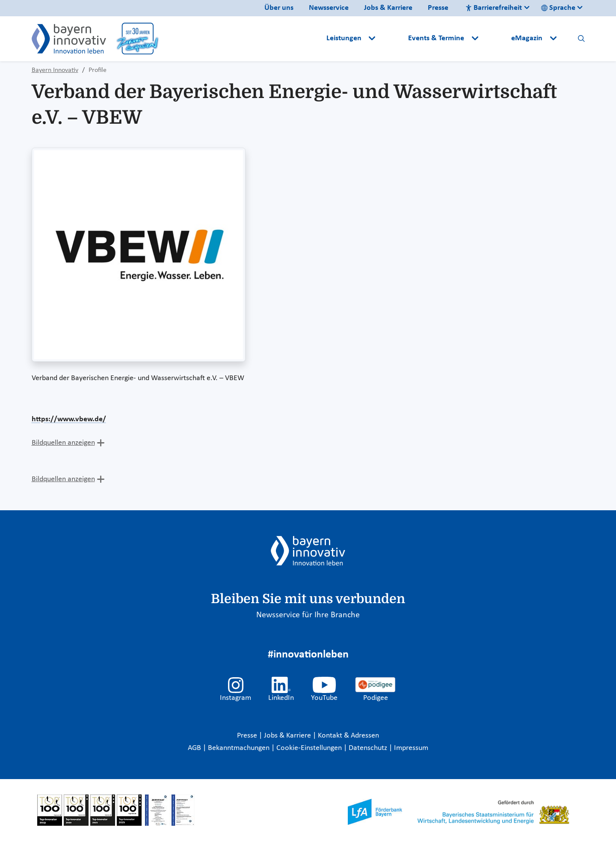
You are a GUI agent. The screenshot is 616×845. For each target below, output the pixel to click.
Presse (438, 8)
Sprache (558, 8)
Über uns (279, 8)
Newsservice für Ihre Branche (308, 615)
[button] (393, 39)
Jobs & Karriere (388, 8)
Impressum (411, 748)
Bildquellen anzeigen (63, 443)
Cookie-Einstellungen (309, 748)
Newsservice (329, 8)
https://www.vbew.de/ (69, 419)
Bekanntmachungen (240, 748)
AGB (195, 748)
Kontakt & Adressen (348, 736)
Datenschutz (369, 748)
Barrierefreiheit (494, 8)
